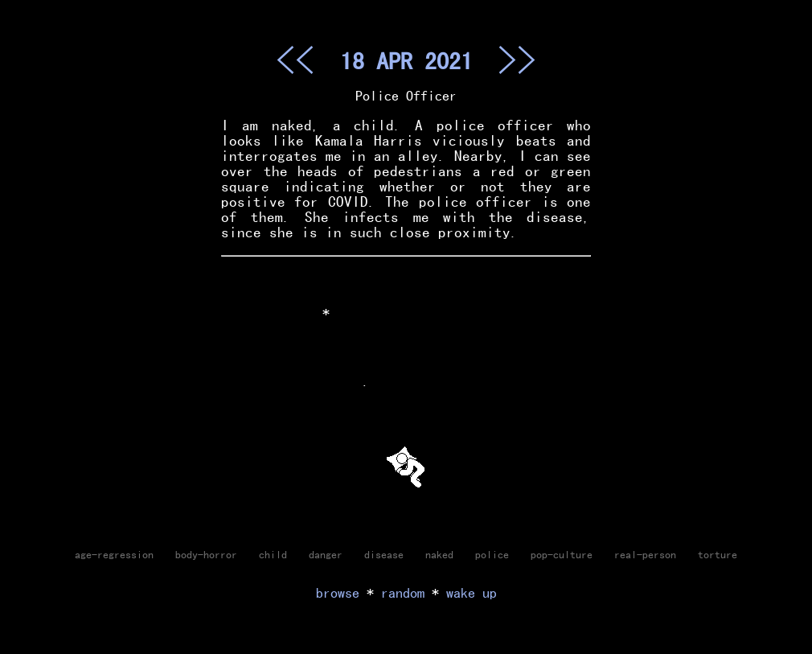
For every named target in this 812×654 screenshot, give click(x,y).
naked (439, 554)
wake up (472, 592)
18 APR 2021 (406, 60)
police (492, 554)
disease (384, 554)
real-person (645, 554)
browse (338, 592)
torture (718, 554)
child (273, 554)
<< (295, 60)
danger (326, 554)
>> (517, 60)
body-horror (206, 554)
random (403, 592)
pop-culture (562, 554)
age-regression (114, 554)
